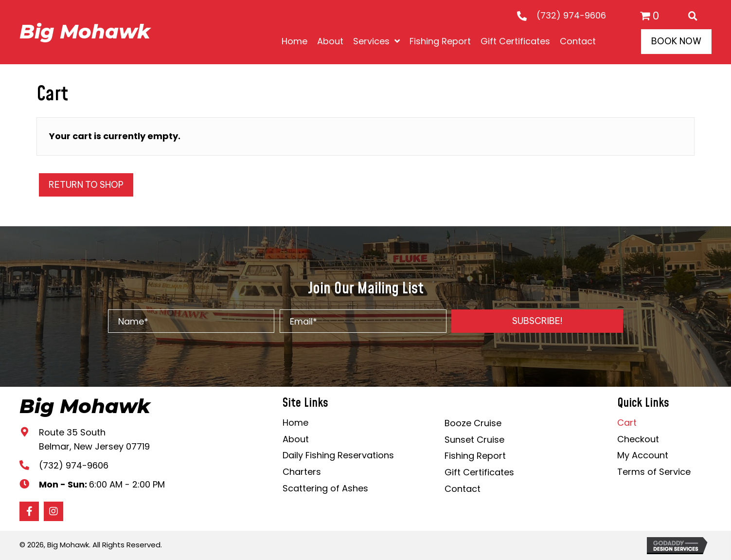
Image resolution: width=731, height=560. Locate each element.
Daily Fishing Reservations (338, 455)
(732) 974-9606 (571, 15)
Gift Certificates (479, 472)
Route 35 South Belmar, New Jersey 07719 (94, 439)
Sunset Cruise (474, 440)
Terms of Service (654, 472)
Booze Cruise (473, 423)
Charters (302, 472)
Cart (627, 423)
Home (295, 423)
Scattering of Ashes (325, 488)
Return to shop (86, 185)
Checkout (638, 439)
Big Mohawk (85, 31)
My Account (643, 455)
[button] (537, 321)
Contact (463, 489)
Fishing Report (475, 456)
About (296, 439)
